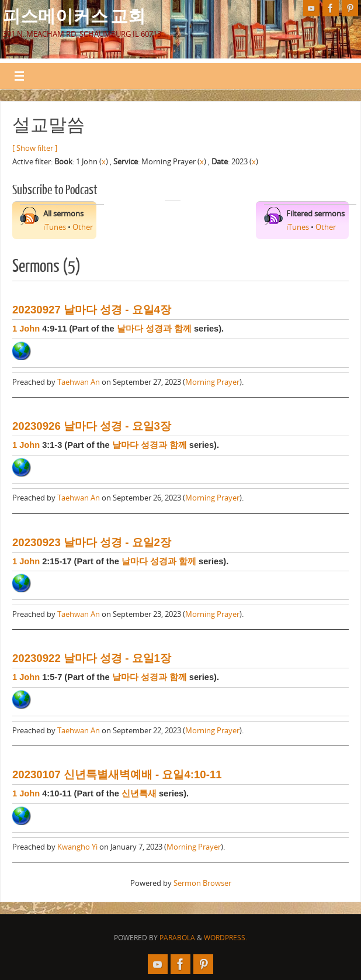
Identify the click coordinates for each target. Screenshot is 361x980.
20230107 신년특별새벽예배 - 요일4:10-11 (117, 774)
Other (83, 227)
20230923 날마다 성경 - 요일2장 (92, 542)
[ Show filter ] (35, 148)
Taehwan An (79, 382)
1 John (26, 329)
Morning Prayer (212, 382)
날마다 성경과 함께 (154, 329)
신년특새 (139, 793)
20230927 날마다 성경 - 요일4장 (92, 310)
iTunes (55, 227)
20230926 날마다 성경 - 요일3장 (92, 426)
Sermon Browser (202, 883)
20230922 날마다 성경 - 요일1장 (92, 658)
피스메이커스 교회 (74, 15)
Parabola (177, 938)
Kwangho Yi (77, 847)
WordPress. (225, 938)
